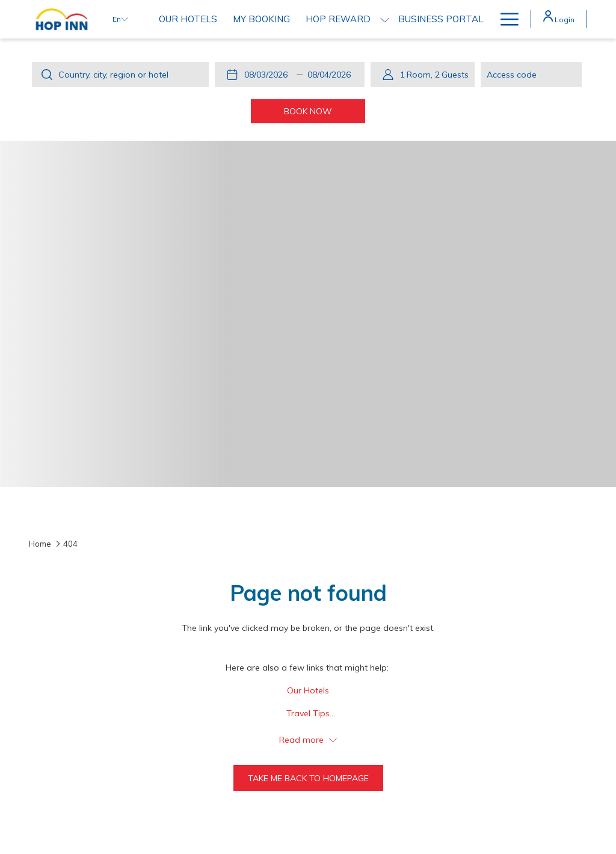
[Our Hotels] (188, 19)
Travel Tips (308, 713)
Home (40, 544)
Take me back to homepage (308, 778)
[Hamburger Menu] (505, 19)
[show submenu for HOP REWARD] (385, 19)
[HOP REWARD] (338, 19)
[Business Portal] (441, 19)
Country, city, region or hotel (113, 75)
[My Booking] (261, 19)
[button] (268, 75)
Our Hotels (308, 690)
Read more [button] (308, 740)
